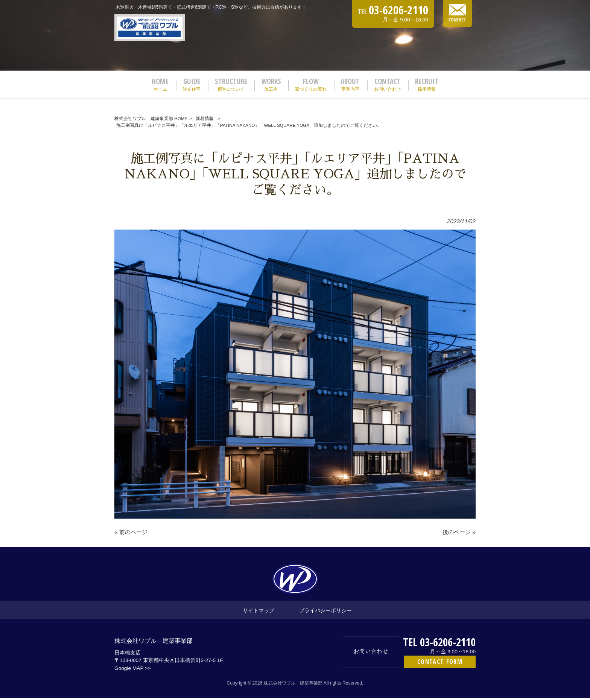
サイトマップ (259, 612)
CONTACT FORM (440, 664)
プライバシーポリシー (325, 612)
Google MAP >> (133, 670)
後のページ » (459, 534)
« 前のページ (131, 534)
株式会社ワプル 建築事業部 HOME (151, 121)
